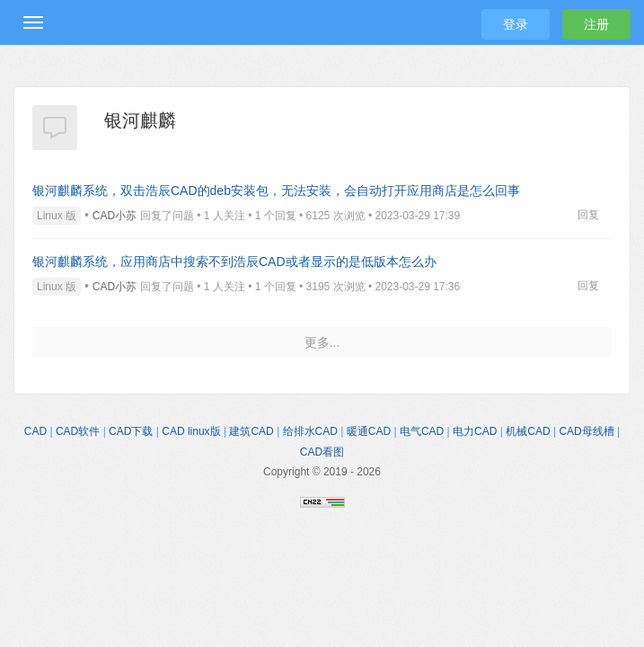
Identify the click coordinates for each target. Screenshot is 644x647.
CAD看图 (322, 452)
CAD (35, 431)
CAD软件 (78, 431)
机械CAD (528, 431)
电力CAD (475, 431)
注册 (596, 24)
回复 (588, 215)
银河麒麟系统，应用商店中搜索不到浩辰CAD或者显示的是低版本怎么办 (234, 261)
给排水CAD (310, 431)
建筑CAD (251, 431)
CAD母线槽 (586, 431)
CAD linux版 (191, 431)
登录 (516, 24)
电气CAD (422, 431)
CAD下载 (131, 431)
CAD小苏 (115, 216)
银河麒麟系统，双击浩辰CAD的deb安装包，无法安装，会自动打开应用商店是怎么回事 (276, 191)
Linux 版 (57, 216)
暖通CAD (369, 431)
